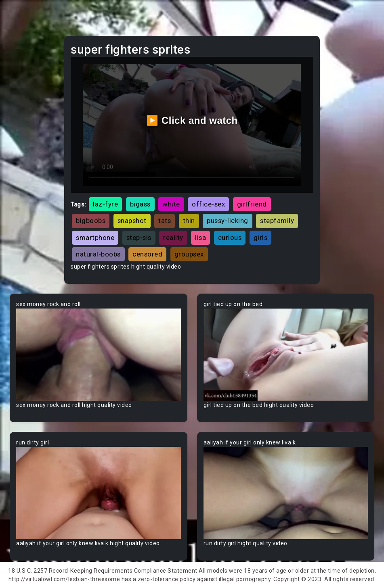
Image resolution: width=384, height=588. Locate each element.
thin (189, 221)
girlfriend (252, 204)
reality (173, 238)
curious (230, 238)
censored (147, 254)
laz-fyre (105, 204)
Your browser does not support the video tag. (99, 355)
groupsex (189, 254)
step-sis (139, 238)
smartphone (95, 238)
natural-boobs (98, 254)
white (171, 204)
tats (165, 221)
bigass (140, 204)
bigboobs (91, 221)
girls (261, 238)
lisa (200, 238)
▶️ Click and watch (192, 120)
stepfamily (277, 221)
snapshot (132, 221)
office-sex (208, 204)
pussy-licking (228, 221)
